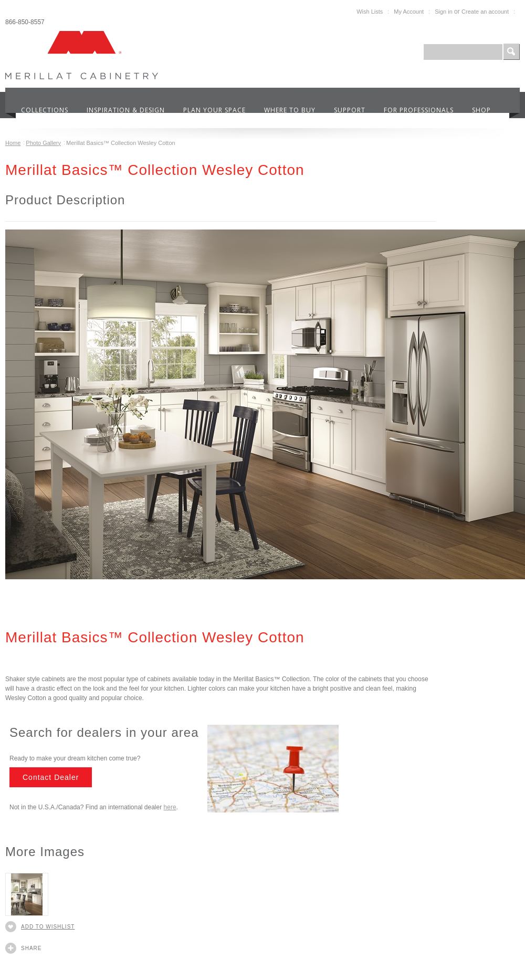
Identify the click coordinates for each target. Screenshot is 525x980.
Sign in (444, 12)
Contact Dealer (51, 777)
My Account (409, 12)
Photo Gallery (43, 143)
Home (13, 143)
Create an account (485, 12)
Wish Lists (370, 12)
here (170, 807)
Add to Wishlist (48, 927)
